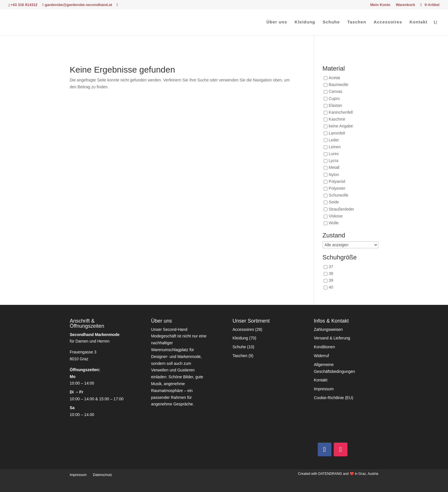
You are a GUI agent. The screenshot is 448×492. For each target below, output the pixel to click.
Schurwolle (339, 195)
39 (331, 281)
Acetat (335, 78)
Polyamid (337, 181)
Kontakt (418, 22)
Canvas (336, 92)
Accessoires (388, 22)
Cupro (334, 99)
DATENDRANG (330, 474)
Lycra (334, 161)
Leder (334, 140)
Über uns (277, 22)
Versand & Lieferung (332, 338)
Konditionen (324, 347)
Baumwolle (339, 85)
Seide (334, 202)
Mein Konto (380, 5)
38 (331, 274)
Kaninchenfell (341, 112)
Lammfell (337, 133)
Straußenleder (342, 209)
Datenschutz (102, 475)
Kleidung (305, 22)
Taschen (357, 22)
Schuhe (331, 22)
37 (331, 267)
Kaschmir (337, 119)
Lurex (334, 154)
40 (331, 287)
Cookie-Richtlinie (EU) (333, 398)
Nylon (334, 175)
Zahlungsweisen (328, 329)
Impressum (324, 389)
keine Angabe (341, 126)
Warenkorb (405, 5)
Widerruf (321, 356)
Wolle (334, 223)
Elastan (336, 105)
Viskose (336, 216)
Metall (334, 168)
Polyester (337, 188)
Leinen (335, 147)
